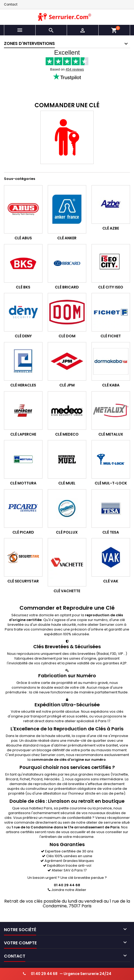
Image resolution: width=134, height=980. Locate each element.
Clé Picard (23, 532)
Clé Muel (67, 483)
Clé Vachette (67, 591)
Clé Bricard (67, 287)
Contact (11, 4)
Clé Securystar (23, 581)
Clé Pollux (67, 532)
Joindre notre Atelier (67, 890)
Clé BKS (23, 287)
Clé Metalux (111, 434)
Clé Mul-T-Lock (111, 483)
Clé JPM (67, 385)
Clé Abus (23, 238)
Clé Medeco (67, 434)
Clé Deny (23, 336)
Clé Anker (67, 238)
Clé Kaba (111, 385)
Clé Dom (67, 336)
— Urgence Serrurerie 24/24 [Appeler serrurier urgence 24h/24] (67, 974)
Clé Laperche (23, 434)
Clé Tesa (111, 532)
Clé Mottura (23, 483)
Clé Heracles (23, 385)
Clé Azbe (111, 228)
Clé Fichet (111, 336)
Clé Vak (111, 581)
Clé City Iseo (111, 287)
